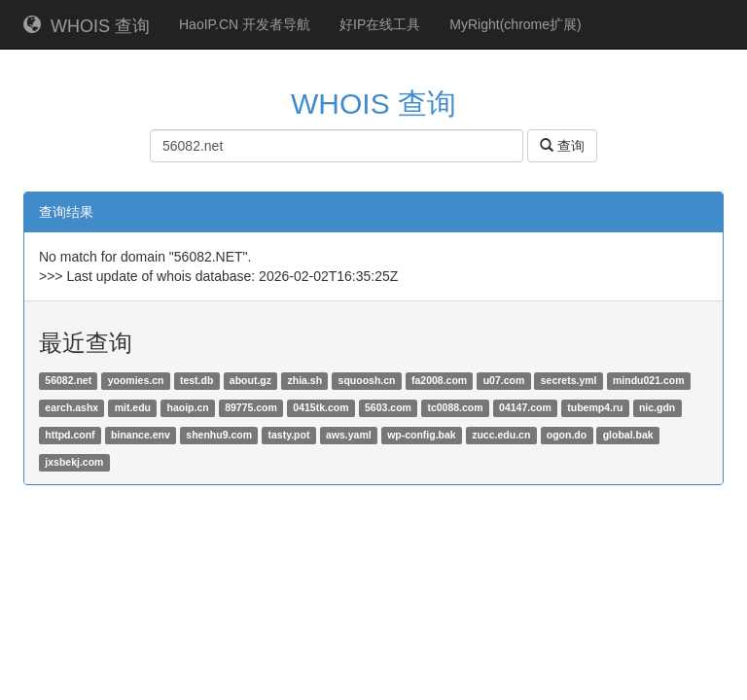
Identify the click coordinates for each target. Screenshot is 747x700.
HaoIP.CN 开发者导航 (245, 24)
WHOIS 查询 (87, 26)
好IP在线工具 (380, 24)
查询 (562, 146)
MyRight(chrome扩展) (515, 24)
